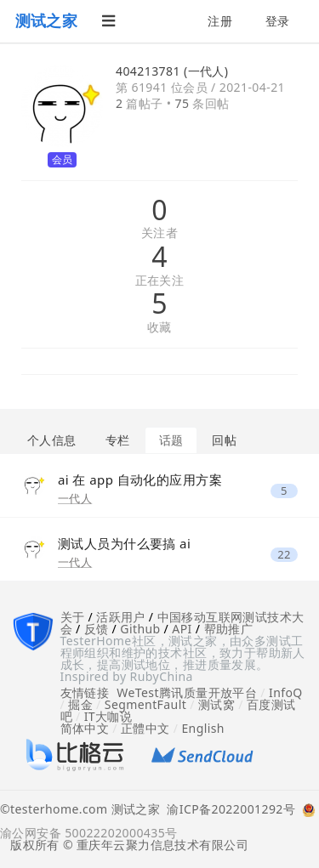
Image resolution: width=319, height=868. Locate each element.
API (182, 629)
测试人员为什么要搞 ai (124, 543)
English (203, 728)
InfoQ (286, 692)
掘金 (80, 704)
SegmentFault (145, 704)
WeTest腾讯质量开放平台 (187, 692)
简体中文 (85, 728)
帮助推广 (229, 629)
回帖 (224, 440)
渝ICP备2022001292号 (228, 810)
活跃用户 (121, 617)
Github (140, 629)
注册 (220, 21)
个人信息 (52, 440)
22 (284, 555)
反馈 (97, 629)
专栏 (118, 440)
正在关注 (160, 281)
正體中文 (145, 728)
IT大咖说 (108, 716)
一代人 (75, 498)
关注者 (159, 233)
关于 (73, 617)
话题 (171, 440)
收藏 (159, 328)
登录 (278, 21)
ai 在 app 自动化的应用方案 (140, 479)
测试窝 (216, 704)
